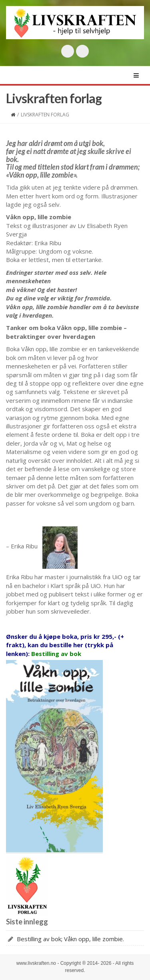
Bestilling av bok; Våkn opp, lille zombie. (70, 939)
